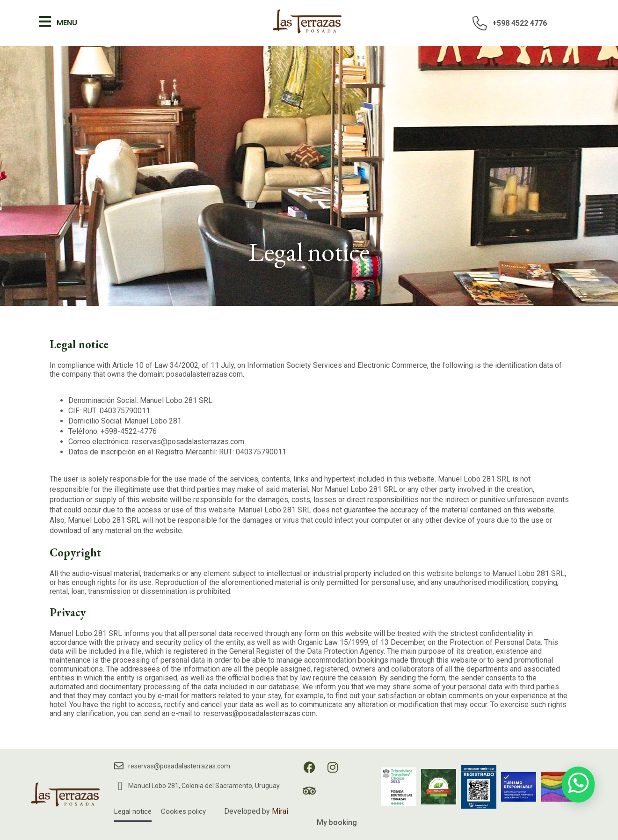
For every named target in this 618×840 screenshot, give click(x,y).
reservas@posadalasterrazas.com (179, 766)
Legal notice (133, 811)
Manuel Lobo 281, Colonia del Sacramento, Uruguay (204, 786)
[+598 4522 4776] (480, 23)
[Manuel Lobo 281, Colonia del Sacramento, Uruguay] (120, 786)
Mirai (280, 811)
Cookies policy (183, 811)
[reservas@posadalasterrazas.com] (119, 766)
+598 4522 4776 (520, 23)
